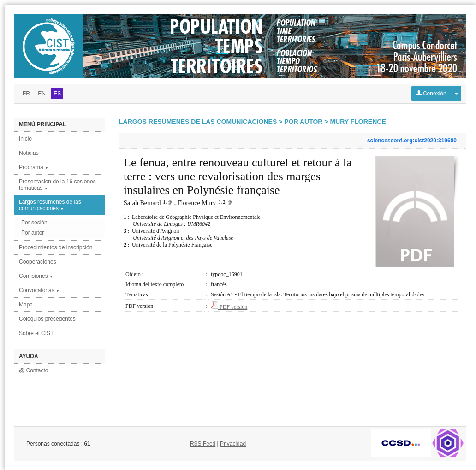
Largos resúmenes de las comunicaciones (50, 205)
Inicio (25, 139)
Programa (34, 167)
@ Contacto (34, 370)
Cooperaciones (38, 262)
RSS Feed (203, 444)
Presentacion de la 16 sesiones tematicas (57, 185)
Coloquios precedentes (47, 319)
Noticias (29, 153)
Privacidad (233, 444)
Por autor (33, 233)
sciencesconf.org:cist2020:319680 (412, 141)
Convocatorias (39, 290)
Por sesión (34, 223)
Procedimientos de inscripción (56, 247)
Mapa (26, 305)
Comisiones (36, 276)
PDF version (229, 307)
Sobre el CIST (36, 333)
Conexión (431, 94)
